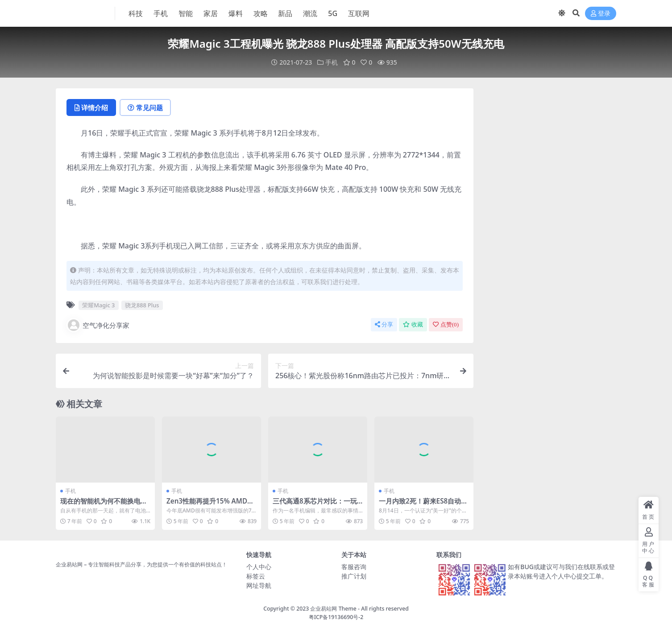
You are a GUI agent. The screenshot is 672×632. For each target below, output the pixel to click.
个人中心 (259, 567)
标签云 (256, 576)
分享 (384, 324)
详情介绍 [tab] (91, 107)
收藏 (413, 324)
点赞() (446, 324)
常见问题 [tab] (145, 107)
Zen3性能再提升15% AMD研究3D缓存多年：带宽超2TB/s (210, 505)
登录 (601, 14)
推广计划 (354, 576)
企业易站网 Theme (333, 609)
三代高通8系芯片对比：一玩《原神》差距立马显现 (315, 505)
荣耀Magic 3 (98, 305)
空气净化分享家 (98, 325)
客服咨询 (354, 567)
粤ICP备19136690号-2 (336, 617)
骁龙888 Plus (142, 305)
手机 (332, 62)
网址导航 (259, 585)
